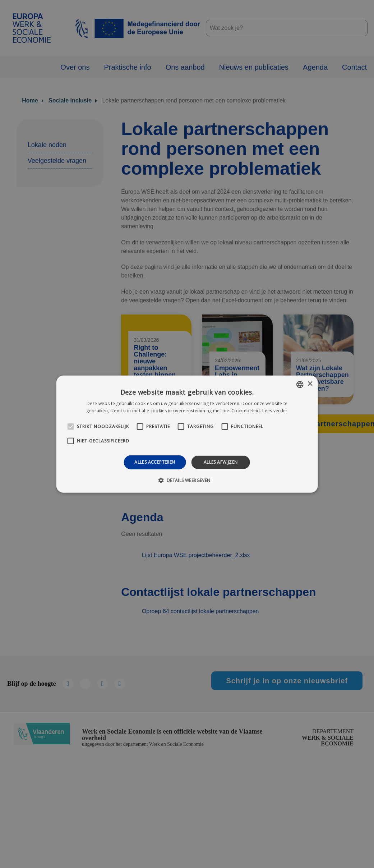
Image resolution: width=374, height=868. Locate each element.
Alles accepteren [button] (155, 462)
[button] (187, 480)
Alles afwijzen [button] (221, 462)
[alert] (187, 434)
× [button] (310, 384)
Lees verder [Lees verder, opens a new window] (275, 411)
